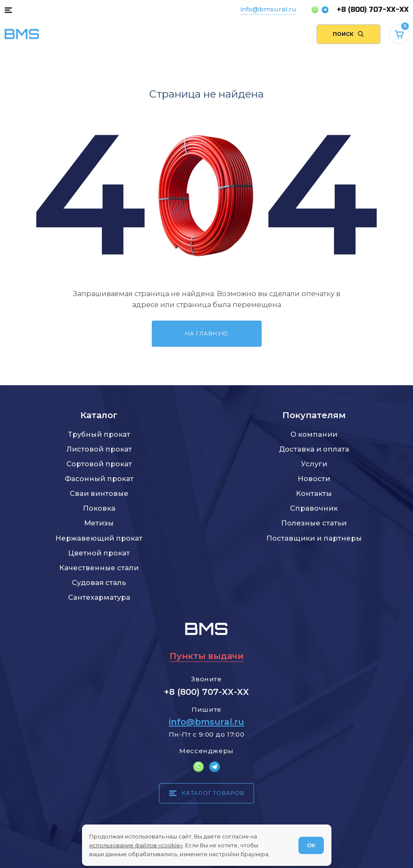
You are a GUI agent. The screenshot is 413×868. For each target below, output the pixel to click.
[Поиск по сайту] (349, 34)
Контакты (314, 493)
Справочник (314, 508)
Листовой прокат (99, 449)
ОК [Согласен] (311, 845)
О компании (314, 434)
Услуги (314, 464)
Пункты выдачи (206, 656)
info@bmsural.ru (268, 9)
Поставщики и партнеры (314, 538)
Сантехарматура (99, 597)
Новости (314, 479)
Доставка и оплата (314, 449)
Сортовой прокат (99, 464)
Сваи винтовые (99, 493)
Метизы (99, 523)
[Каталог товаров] (8, 10)
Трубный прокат (99, 434)
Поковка (99, 508)
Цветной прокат (99, 553)
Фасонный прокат (99, 479)
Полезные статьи (314, 523)
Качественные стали (99, 568)
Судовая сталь (99, 582)
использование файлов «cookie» (136, 845)
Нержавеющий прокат (99, 538)
